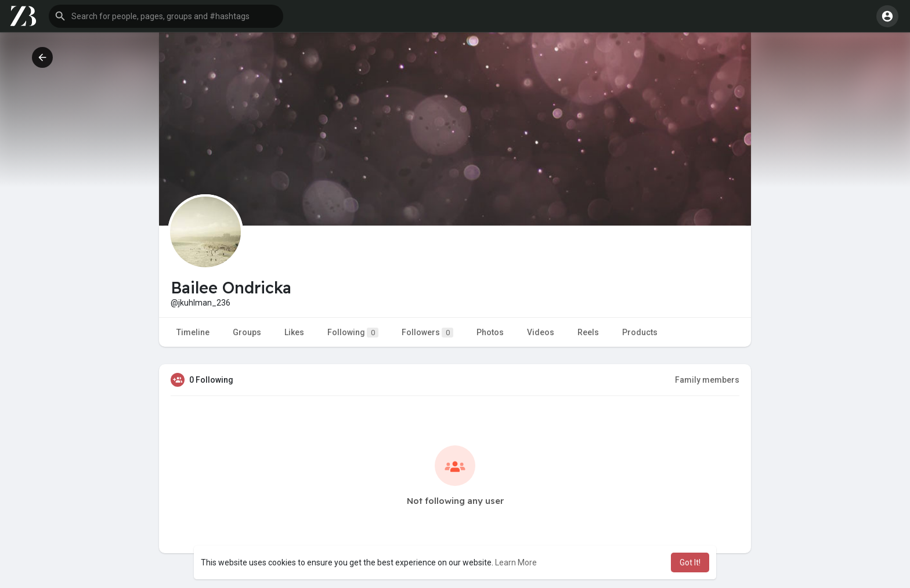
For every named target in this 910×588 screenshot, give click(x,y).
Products (640, 332)
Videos (541, 332)
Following (353, 333)
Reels (588, 332)
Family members (707, 380)
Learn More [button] (516, 562)
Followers (427, 333)
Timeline (193, 332)
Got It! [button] (690, 562)
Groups (247, 332)
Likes (294, 332)
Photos (490, 332)
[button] (166, 16)
